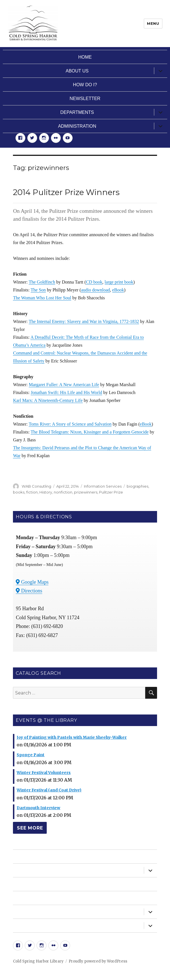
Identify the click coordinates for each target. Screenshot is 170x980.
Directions (29, 591)
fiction (32, 492)
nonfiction (63, 492)
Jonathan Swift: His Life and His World (66, 392)
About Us (77, 71)
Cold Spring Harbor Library (38, 961)
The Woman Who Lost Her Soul (42, 298)
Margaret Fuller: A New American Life (64, 385)
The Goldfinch (42, 282)
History (46, 492)
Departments (77, 112)
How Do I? (85, 85)
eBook (118, 290)
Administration (77, 126)
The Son (38, 290)
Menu (153, 23)
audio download (96, 290)
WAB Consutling (36, 486)
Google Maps (32, 582)
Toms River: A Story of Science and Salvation (70, 424)
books (19, 492)
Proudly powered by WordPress (98, 961)
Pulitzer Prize (111, 492)
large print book (119, 282)
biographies (137, 486)
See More (30, 828)
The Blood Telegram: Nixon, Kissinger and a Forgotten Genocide (90, 432)
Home (85, 57)
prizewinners (86, 492)
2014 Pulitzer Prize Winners (66, 192)
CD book (94, 282)
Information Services (103, 486)
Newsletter (85, 99)
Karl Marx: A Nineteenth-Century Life (48, 400)
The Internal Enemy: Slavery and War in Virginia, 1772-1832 (84, 321)
